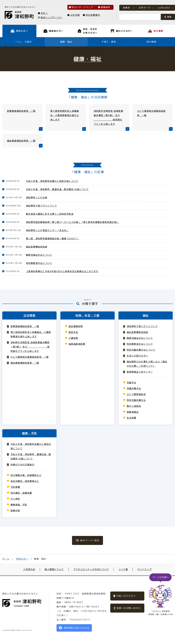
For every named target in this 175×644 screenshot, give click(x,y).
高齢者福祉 (133, 412)
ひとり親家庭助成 (136, 394)
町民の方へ (22, 559)
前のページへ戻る (90, 540)
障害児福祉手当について (39, 255)
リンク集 (123, 569)
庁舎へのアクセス (126, 596)
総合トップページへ (51, 17)
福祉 (146, 315)
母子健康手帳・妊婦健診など (26, 475)
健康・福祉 (66, 42)
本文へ (44, 13)
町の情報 (151, 42)
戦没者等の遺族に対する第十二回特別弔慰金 (50, 214)
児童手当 (131, 382)
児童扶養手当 (134, 388)
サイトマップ (144, 569)
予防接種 (15, 487)
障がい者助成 (134, 406)
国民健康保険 (76, 326)
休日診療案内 (93, 15)
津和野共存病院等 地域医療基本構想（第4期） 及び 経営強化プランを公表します (30, 347)
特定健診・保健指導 (21, 493)
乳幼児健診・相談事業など (25, 481)
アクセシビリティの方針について (91, 569)
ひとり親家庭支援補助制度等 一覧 (30, 357)
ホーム (6, 559)
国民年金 (73, 332)
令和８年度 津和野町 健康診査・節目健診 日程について (57, 189)
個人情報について (54, 569)
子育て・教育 (109, 42)
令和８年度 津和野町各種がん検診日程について (52, 181)
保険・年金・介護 (87, 315)
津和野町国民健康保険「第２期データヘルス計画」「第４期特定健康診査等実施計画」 (72, 222)
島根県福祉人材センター (140, 372)
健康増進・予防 (19, 505)
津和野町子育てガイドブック (41, 206)
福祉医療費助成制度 (37, 247)
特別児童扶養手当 (136, 400)
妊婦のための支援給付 (22, 465)
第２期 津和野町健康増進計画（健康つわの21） (52, 238)
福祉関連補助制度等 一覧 (25, 363)
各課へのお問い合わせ (128, 608)
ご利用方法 (29, 569)
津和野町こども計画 (37, 197)
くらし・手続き (24, 42)
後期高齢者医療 (77, 344)
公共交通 (75, 15)
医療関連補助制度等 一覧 (25, 326)
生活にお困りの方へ (137, 356)
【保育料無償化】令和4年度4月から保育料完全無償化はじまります (62, 271)
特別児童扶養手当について (141, 350)
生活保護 (131, 418)
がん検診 (15, 499)
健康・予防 (30, 433)
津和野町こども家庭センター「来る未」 (47, 230)
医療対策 (15, 510)
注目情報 (29, 315)
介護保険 (73, 338)
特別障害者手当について (39, 263)
